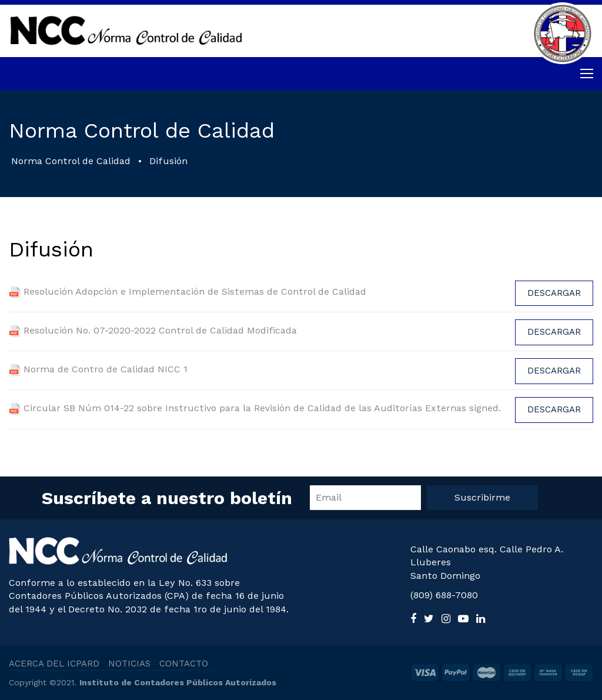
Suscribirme (482, 497)
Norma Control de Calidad (71, 161)
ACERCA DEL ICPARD (54, 664)
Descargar (554, 293)
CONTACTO (184, 664)
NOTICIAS (129, 664)
